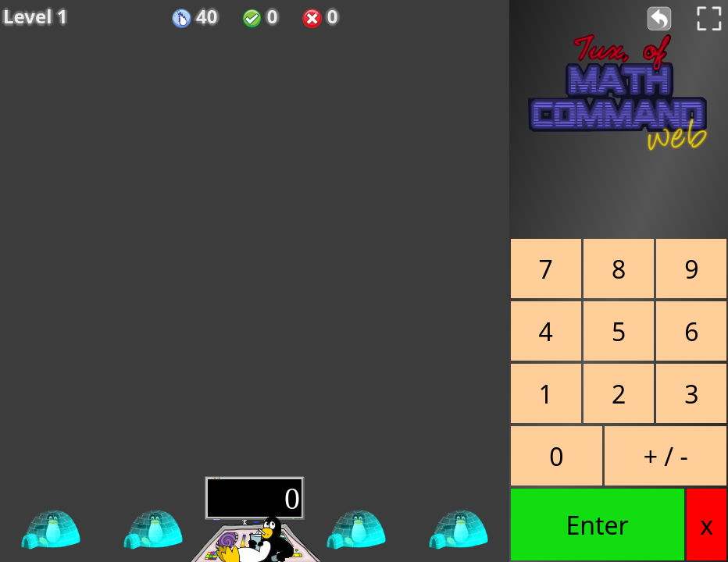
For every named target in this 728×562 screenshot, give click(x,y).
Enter (597, 525)
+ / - (666, 456)
